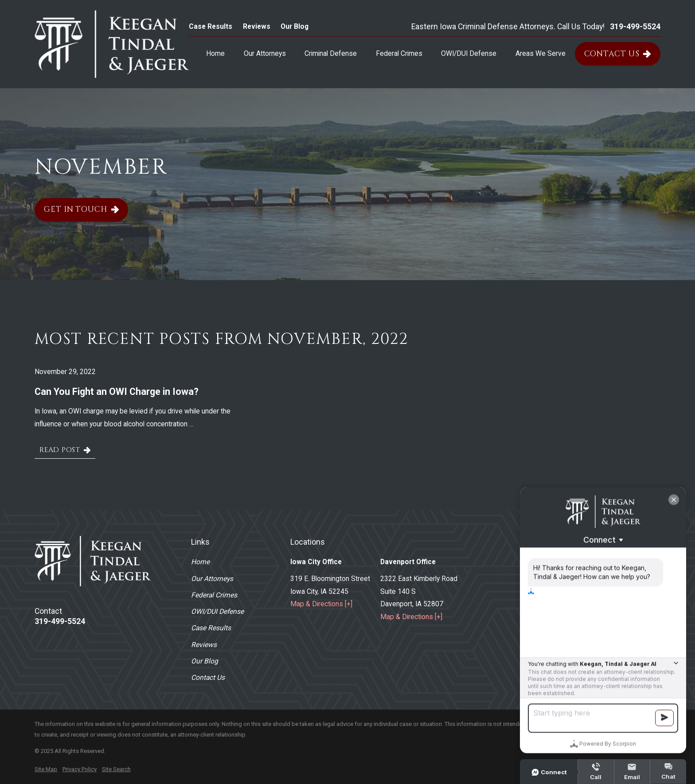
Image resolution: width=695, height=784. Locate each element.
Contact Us (618, 54)
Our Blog (295, 26)
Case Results (211, 26)
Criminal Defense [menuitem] (331, 53)
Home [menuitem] (215, 53)
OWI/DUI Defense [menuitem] (469, 53)
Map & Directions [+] (321, 604)
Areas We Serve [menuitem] (541, 53)
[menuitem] (46, 769)
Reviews (257, 26)
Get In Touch (81, 210)
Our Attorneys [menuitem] (265, 53)
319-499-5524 (635, 27)
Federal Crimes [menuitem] (399, 53)
